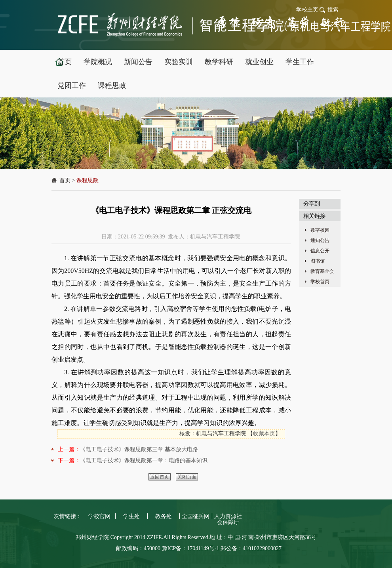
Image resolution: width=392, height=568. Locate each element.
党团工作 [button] (72, 86)
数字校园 (320, 230)
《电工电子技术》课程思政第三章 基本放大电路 (139, 449)
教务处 (164, 516)
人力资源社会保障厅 (228, 519)
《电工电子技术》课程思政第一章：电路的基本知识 (144, 460)
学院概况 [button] (98, 62)
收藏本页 (264, 434)
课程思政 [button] (112, 86)
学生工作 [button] (300, 62)
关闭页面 (187, 477)
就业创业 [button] (259, 62)
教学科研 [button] (219, 62)
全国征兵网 (196, 516)
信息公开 (320, 251)
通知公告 (320, 240)
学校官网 (99, 516)
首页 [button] (65, 62)
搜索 (333, 10)
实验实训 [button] (179, 62)
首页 (65, 180)
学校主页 (307, 10)
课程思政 (88, 180)
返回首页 (160, 477)
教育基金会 (322, 271)
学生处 (131, 516)
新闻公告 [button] (138, 62)
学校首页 (320, 282)
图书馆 (318, 261)
